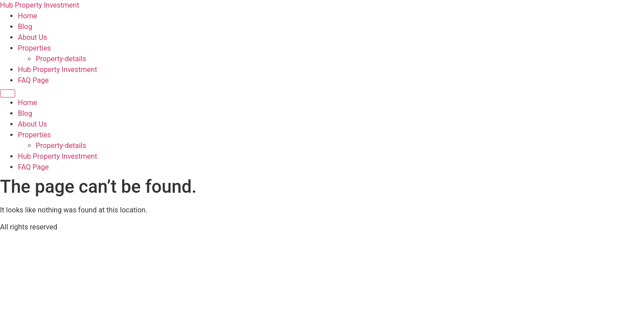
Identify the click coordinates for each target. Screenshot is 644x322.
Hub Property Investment (40, 5)
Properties (34, 48)
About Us (32, 37)
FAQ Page (33, 80)
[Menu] (8, 93)
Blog (25, 27)
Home (28, 16)
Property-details (61, 59)
